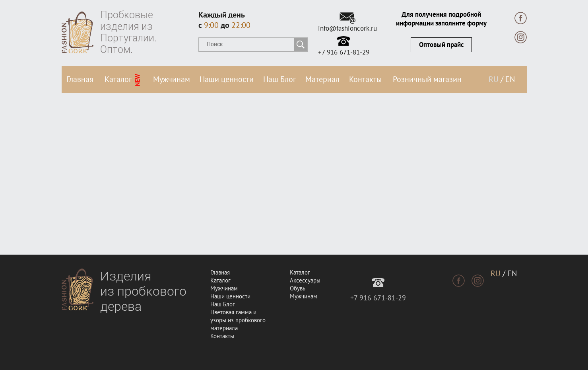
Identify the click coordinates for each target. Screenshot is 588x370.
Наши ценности (227, 80)
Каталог (123, 80)
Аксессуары (305, 280)
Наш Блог (279, 80)
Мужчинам (172, 80)
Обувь (298, 288)
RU (494, 80)
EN (510, 80)
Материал (322, 80)
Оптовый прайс (441, 45)
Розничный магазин (427, 80)
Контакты (365, 80)
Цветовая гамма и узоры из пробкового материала (238, 320)
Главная (80, 80)
